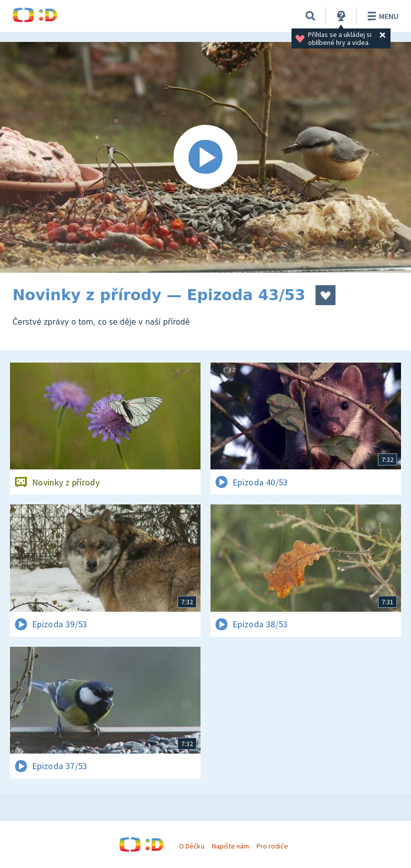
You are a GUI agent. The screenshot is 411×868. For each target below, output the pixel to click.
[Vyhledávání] (310, 16)
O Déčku (191, 846)
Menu (381, 16)
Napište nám (230, 846)
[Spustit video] (205, 157)
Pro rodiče (272, 846)
